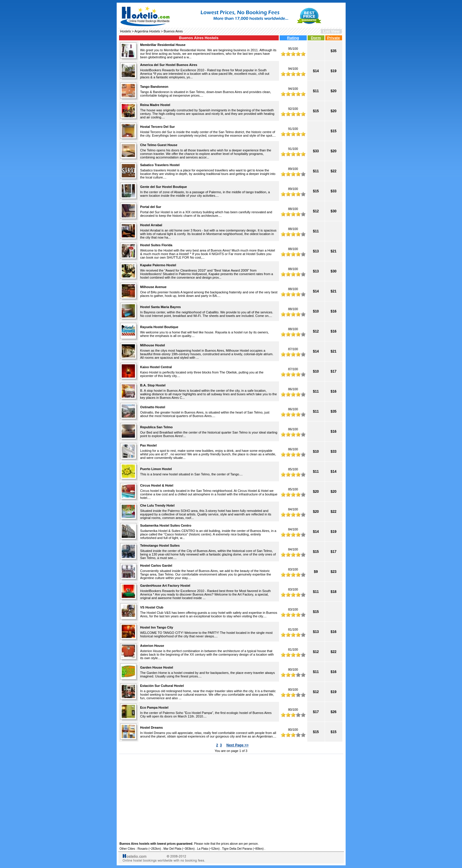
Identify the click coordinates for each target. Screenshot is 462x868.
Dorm (316, 38)
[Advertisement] (231, 797)
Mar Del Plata (173, 849)
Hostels (126, 31)
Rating (293, 38)
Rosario (143, 849)
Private (333, 38)
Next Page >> (237, 745)
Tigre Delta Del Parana (237, 849)
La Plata (203, 849)
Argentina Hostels (147, 31)
